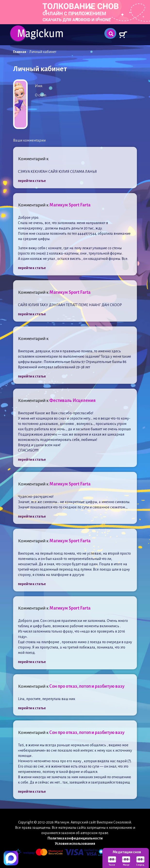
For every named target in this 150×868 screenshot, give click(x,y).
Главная (20, 52)
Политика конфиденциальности (75, 838)
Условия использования (75, 844)
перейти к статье (32, 181)
